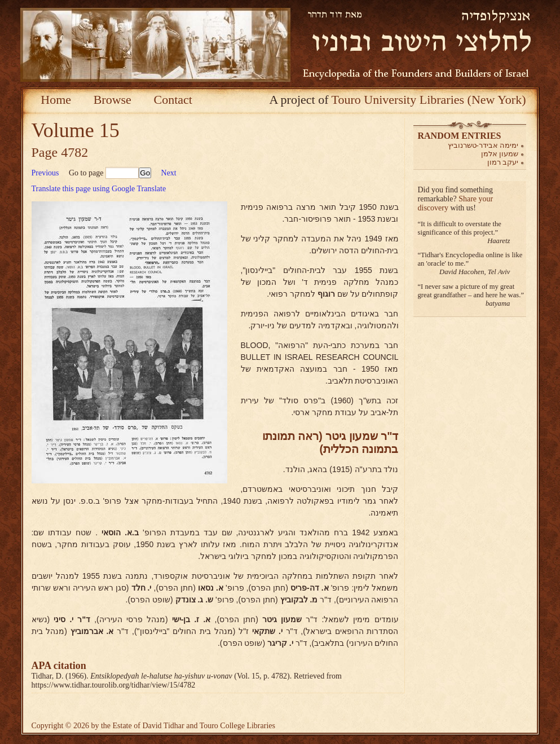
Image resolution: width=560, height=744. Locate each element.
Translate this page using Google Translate (99, 189)
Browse (113, 100)
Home (56, 100)
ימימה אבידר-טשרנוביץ (483, 145)
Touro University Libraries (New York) (429, 100)
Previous (45, 173)
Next (169, 173)
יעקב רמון (503, 162)
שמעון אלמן (500, 154)
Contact (173, 100)
